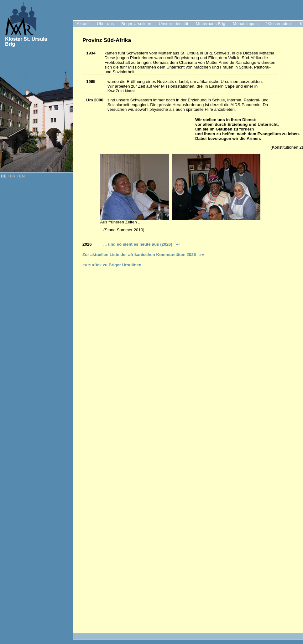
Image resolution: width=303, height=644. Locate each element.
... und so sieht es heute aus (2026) (141, 244)
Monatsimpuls (246, 24)
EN (22, 176)
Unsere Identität (174, 24)
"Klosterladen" (279, 24)
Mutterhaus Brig (211, 24)
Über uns (105, 24)
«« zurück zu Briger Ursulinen (112, 265)
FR (13, 176)
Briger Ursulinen (136, 24)
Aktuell (83, 24)
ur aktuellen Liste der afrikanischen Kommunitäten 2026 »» (144, 255)
